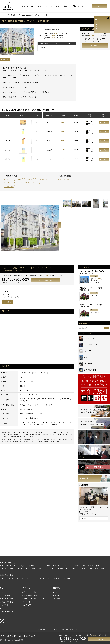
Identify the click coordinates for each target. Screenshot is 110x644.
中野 (68, 568)
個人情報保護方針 (7, 611)
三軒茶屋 (40, 566)
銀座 (77, 566)
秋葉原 (99, 566)
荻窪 (84, 568)
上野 (27, 568)
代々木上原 (43, 568)
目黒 (48, 566)
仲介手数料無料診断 (30, 595)
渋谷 (16, 566)
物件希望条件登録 (29, 592)
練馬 (103, 568)
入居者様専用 (85, 478)
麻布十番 (56, 566)
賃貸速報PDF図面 (7, 602)
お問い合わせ (100, 6)
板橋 (96, 568)
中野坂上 (76, 568)
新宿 (2, 566)
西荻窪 (54, 36)
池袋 (90, 568)
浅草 (34, 568)
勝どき (91, 566)
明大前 (60, 568)
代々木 (9, 566)
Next (59, 225)
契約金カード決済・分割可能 (33, 599)
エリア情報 (4, 605)
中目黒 (31, 566)
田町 (71, 566)
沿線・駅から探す (53, 6)
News (55, 592)
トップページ (23, 6)
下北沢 (52, 568)
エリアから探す (37, 6)
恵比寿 (23, 566)
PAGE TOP (108, 551)
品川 (64, 566)
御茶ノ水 (3, 568)
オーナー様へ (85, 457)
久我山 (56, 33)
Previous (1, 225)
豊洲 (83, 566)
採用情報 (94, 437)
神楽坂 (12, 568)
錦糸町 (20, 568)
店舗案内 (66, 6)
